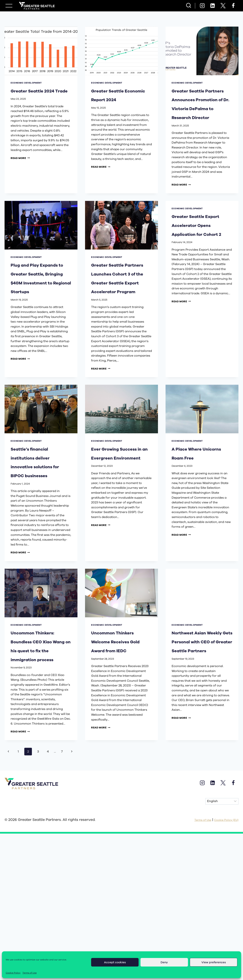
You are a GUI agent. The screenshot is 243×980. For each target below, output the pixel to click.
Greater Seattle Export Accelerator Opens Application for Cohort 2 (200, 273)
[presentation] (41, 51)
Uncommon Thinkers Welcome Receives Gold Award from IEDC (116, 761)
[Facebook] (233, 6)
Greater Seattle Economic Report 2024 (119, 99)
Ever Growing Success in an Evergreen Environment (116, 533)
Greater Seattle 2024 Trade (39, 95)
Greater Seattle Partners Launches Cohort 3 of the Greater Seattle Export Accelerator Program (119, 331)
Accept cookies (115, 962)
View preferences (214, 962)
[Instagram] (202, 6)
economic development (26, 83)
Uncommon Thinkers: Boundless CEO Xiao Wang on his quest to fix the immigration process (40, 765)
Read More (20, 167)
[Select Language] (222, 935)
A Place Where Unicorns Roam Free (199, 528)
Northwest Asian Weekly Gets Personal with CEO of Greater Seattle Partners (202, 757)
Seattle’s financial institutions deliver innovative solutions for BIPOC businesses (33, 550)
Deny (164, 962)
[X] (223, 6)
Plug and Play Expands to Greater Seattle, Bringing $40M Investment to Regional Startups (40, 326)
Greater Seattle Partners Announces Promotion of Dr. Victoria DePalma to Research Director (201, 121)
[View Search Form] (189, 6)
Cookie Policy (13, 973)
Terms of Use (30, 973)
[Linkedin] (213, 6)
